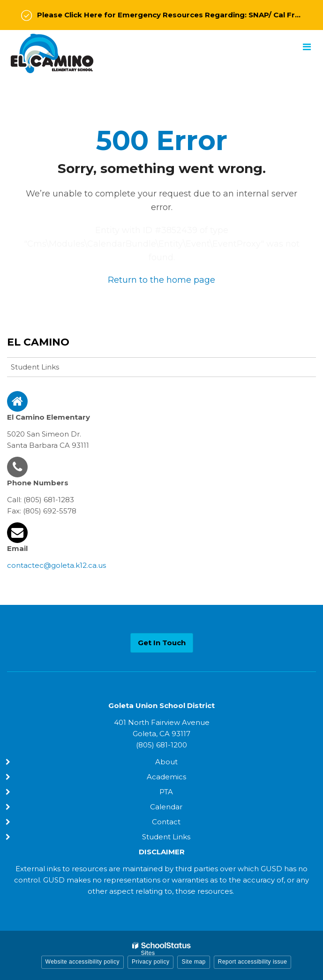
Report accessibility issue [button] (253, 962)
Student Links (35, 367)
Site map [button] (193, 962)
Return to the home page (161, 280)
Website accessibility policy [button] (83, 962)
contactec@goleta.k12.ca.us (56, 565)
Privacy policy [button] (150, 962)
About (166, 762)
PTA (166, 792)
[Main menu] (307, 46)
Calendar (166, 807)
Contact (166, 822)
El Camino (38, 342)
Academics (166, 777)
